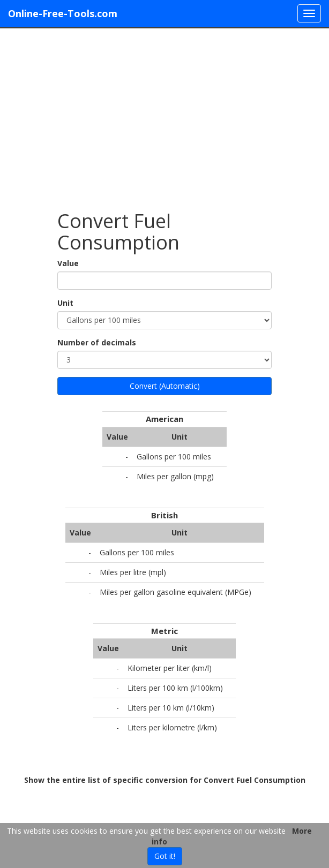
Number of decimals (97, 342)
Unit (65, 303)
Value (68, 263)
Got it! (165, 856)
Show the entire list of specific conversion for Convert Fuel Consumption (165, 780)
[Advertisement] (164, 114)
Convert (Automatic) (165, 386)
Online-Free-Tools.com (63, 13)
